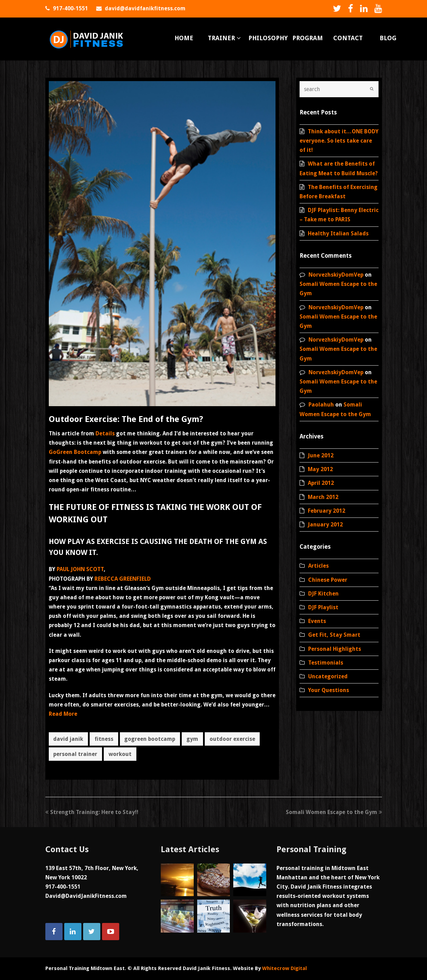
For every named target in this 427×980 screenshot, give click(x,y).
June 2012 (321, 455)
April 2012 (321, 483)
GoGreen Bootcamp (75, 452)
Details (105, 433)
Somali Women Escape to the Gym (334, 812)
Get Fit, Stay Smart (334, 635)
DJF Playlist (323, 607)
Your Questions (329, 690)
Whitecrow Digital (284, 968)
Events (317, 621)
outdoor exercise (232, 739)
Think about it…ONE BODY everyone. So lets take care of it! (339, 141)
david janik (68, 739)
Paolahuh (321, 405)
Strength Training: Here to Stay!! (92, 812)
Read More (63, 714)
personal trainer (75, 754)
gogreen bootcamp (150, 739)
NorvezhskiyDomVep (336, 275)
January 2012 (325, 525)
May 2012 (320, 469)
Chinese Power (328, 580)
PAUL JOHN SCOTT (80, 569)
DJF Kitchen (323, 594)
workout (120, 754)
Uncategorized (328, 676)
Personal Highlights (335, 649)
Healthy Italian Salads (338, 233)
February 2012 (327, 511)
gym (192, 739)
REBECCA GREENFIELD (123, 579)
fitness (104, 739)
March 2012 (323, 497)
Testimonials (326, 663)
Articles (318, 566)
